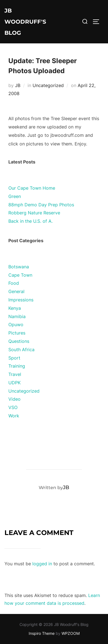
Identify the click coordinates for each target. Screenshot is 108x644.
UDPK (14, 383)
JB (18, 85)
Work (14, 416)
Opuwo (16, 325)
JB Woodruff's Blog (25, 22)
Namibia (17, 316)
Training (17, 366)
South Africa (21, 350)
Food (14, 283)
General (16, 291)
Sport (14, 358)
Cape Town (20, 275)
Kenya (15, 308)
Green (15, 196)
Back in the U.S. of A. (30, 221)
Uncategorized (48, 85)
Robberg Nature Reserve (34, 213)
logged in (42, 564)
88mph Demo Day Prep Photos (41, 205)
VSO (13, 407)
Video (14, 399)
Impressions (21, 300)
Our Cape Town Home (32, 188)
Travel (15, 374)
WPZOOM (71, 633)
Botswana (19, 267)
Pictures (17, 333)
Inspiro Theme (42, 633)
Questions (19, 341)
